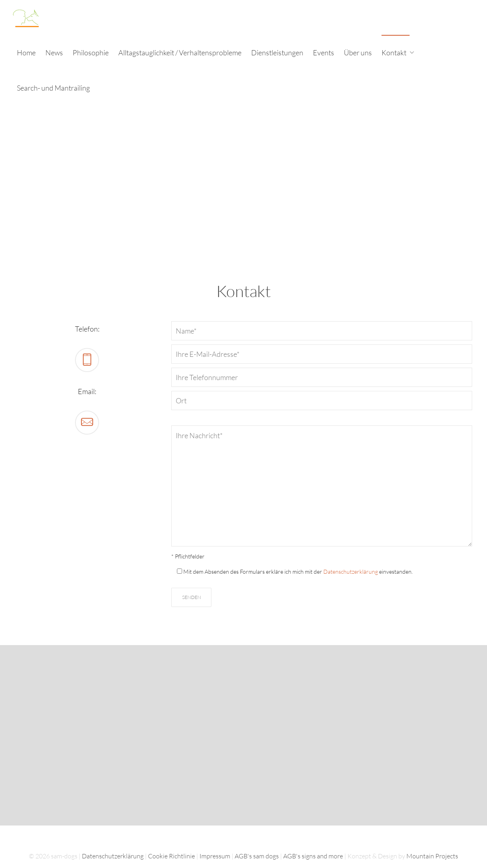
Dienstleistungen (277, 53)
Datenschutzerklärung (351, 572)
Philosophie (91, 53)
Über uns (358, 53)
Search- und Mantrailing (53, 88)
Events (324, 53)
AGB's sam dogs (257, 856)
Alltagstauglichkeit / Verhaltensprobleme (180, 53)
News (54, 53)
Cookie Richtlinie (171, 856)
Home (26, 53)
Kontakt (395, 53)
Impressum (215, 856)
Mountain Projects (432, 856)
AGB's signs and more (313, 856)
